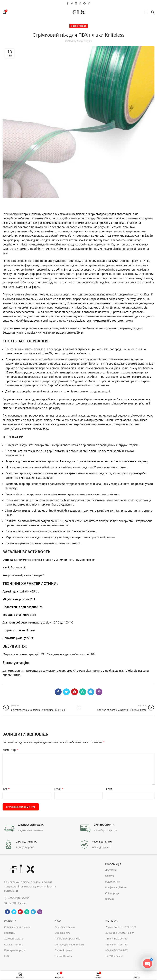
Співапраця (112, 893)
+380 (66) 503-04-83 (116, 950)
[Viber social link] (89, 3)
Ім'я (6, 789)
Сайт (109, 789)
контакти (112, 921)
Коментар (10, 750)
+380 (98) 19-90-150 (116, 944)
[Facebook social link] (68, 3)
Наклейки (10, 933)
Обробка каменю (65, 927)
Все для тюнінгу (14, 944)
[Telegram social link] (85, 3)
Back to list (78, 708)
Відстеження (113, 882)
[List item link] (35, 898)
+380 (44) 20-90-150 (116, 939)
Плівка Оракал (63, 956)
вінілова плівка (35, 531)
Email (59, 789)
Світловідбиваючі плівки (69, 944)
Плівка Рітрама (64, 950)
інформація (113, 864)
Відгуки (109, 899)
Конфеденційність (116, 887)
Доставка (111, 870)
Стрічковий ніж (13, 214)
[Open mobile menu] (146, 12)
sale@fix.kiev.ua (114, 956)
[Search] (153, 12)
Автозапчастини (14, 939)
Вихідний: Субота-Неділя (120, 933)
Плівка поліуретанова (68, 939)
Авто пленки (78, 26)
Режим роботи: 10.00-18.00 (121, 927)
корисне (10, 921)
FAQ (7, 956)
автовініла (73, 415)
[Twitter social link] (72, 3)
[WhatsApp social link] (80, 3)
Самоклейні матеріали (17, 927)
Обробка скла (63, 933)
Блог (58, 921)
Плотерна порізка (15, 950)
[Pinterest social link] (76, 3)
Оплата (110, 876)
